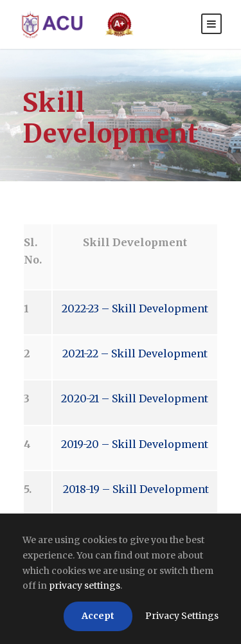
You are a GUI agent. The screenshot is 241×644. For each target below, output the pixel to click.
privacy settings (85, 586)
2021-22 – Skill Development (135, 353)
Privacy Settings (182, 616)
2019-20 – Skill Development (135, 444)
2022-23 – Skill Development (135, 309)
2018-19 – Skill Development (135, 489)
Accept (98, 616)
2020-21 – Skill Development (135, 398)
